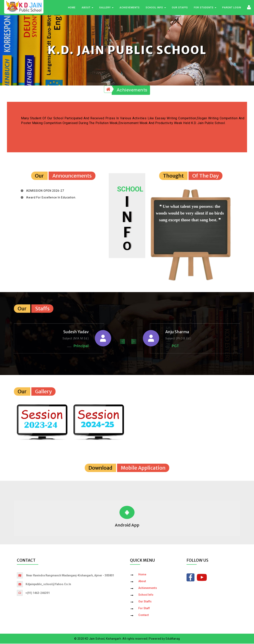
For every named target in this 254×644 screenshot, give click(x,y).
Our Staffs (180, 8)
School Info (156, 8)
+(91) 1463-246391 (38, 593)
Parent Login (232, 8)
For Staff (144, 608)
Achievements (130, 8)
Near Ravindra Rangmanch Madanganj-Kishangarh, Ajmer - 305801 (70, 576)
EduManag (173, 639)
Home (72, 8)
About (87, 8)
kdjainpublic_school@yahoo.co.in (48, 584)
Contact (144, 615)
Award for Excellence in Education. (51, 198)
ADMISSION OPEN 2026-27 (45, 191)
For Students (205, 8)
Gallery (106, 8)
